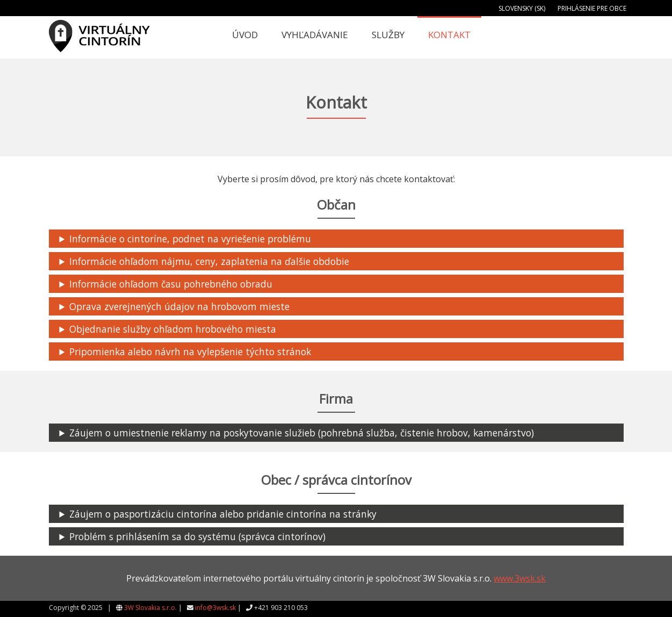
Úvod (245, 35)
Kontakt (449, 35)
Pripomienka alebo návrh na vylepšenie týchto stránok (191, 351)
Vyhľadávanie (315, 35)
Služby (388, 35)
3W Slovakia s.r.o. (150, 608)
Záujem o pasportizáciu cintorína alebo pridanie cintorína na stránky (223, 514)
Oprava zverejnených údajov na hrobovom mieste (179, 306)
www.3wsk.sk (520, 578)
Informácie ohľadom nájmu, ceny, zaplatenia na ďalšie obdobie (209, 261)
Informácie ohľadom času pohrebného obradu (171, 284)
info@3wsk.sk (215, 608)
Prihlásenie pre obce (592, 8)
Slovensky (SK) (522, 8)
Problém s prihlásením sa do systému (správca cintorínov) (197, 536)
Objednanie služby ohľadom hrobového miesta (173, 329)
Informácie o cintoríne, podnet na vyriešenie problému (190, 239)
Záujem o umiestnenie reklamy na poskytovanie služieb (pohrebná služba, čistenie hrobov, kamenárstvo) (303, 433)
